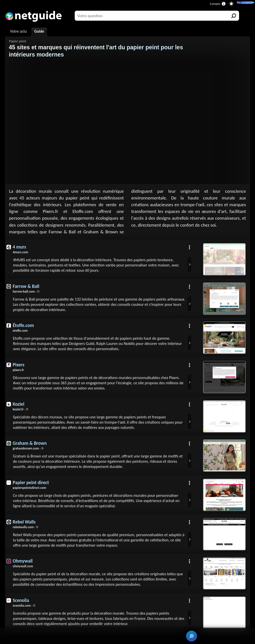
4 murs (20, 247)
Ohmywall (23, 570)
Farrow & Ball (27, 287)
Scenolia (21, 610)
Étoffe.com (24, 327)
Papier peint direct (32, 489)
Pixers (19, 368)
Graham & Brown (31, 449)
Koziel (19, 408)
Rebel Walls (25, 529)
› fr (27, 293)
